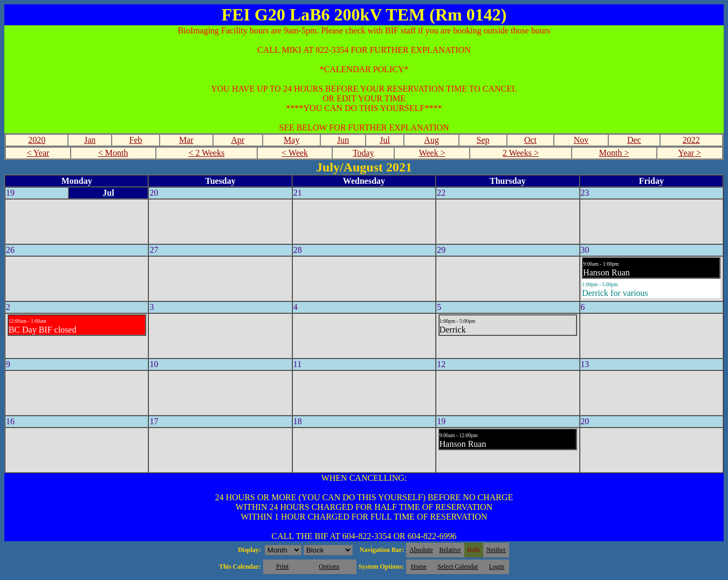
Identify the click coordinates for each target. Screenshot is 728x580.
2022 (691, 140)
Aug (431, 140)
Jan (90, 140)
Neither (496, 550)
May (291, 140)
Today (363, 153)
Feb (136, 140)
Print (282, 567)
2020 (37, 140)
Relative (450, 550)
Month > (614, 153)
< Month (113, 153)
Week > (432, 153)
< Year (38, 153)
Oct (530, 140)
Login (497, 567)
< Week (295, 153)
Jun (343, 140)
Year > (690, 153)
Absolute (421, 550)
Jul (385, 140)
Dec (634, 140)
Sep (483, 140)
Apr (238, 140)
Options (329, 567)
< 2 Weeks (206, 153)
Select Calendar (458, 567)
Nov (581, 140)
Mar (186, 140)
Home (419, 567)
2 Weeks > (521, 153)
